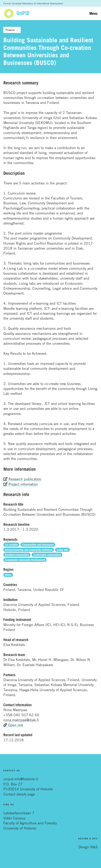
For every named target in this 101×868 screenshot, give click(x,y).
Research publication (22, 479)
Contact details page (19, 794)
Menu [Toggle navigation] (93, 13)
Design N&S (88, 847)
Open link (13, 725)
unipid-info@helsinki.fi (21, 779)
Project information (21, 484)
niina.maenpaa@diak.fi (21, 720)
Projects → (12, 30)
